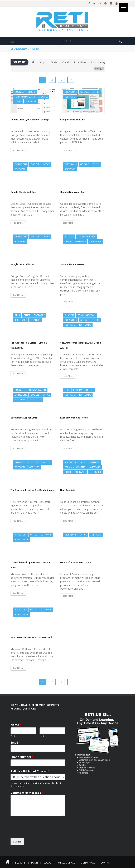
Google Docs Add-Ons (22, 264)
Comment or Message (27, 793)
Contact (106, 863)
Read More (18, 150)
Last (42, 736)
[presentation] (42, 835)
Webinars (34, 467)
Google (43, 97)
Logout (48, 863)
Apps (43, 62)
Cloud (66, 62)
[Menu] (124, 7)
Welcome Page (67, 863)
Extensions (80, 62)
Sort (99, 69)
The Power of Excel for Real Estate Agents (32, 490)
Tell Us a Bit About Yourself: (31, 771)
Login (35, 863)
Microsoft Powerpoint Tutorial (76, 562)
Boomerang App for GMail (24, 418)
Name (16, 725)
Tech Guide (95, 241)
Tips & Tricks (21, 540)
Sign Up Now (88, 863)
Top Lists (35, 320)
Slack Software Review (72, 264)
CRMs (54, 62)
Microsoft (34, 462)
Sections (20, 863)
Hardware (94, 467)
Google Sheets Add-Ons (23, 192)
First (13, 736)
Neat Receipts (68, 490)
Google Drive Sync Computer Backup (53, 49)
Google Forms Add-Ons (72, 120)
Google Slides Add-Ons (72, 192)
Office (18, 102)
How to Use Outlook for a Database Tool (31, 637)
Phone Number (22, 757)
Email (15, 743)
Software (31, 102)
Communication (86, 237)
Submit (17, 842)
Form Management (102, 62)
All (33, 62)
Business (19, 92)
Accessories (71, 462)
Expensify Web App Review (74, 418)
